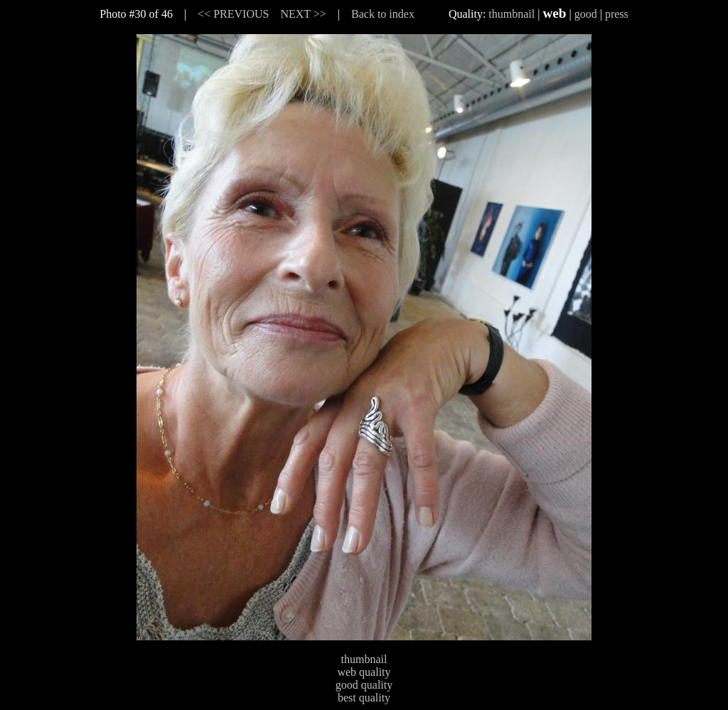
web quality (364, 672)
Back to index (383, 14)
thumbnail (512, 14)
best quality (364, 698)
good (586, 14)
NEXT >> (303, 14)
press (617, 14)
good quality (364, 685)
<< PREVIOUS (233, 14)
